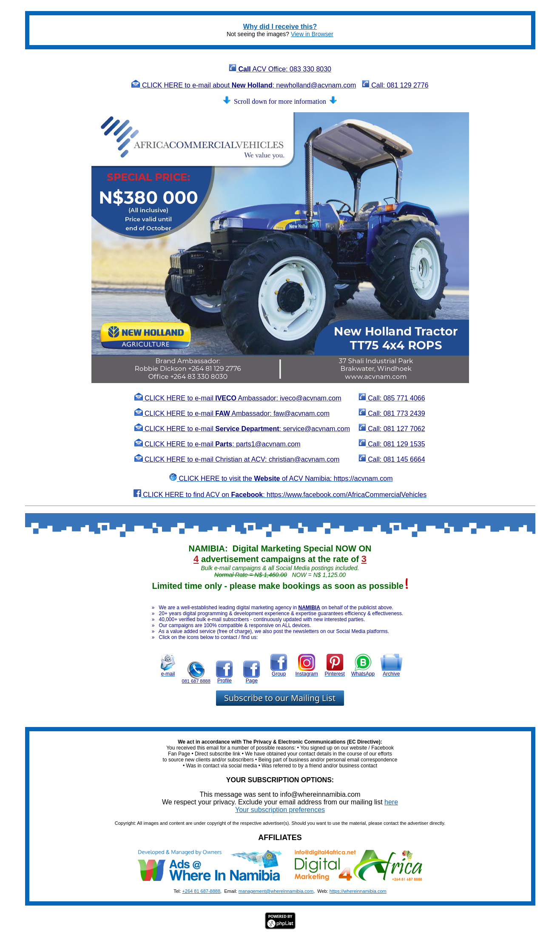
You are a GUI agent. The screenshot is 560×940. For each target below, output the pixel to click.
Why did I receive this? (280, 27)
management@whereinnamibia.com (276, 891)
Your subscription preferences (280, 810)
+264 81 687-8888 (201, 891)
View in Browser (312, 34)
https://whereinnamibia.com (358, 891)
